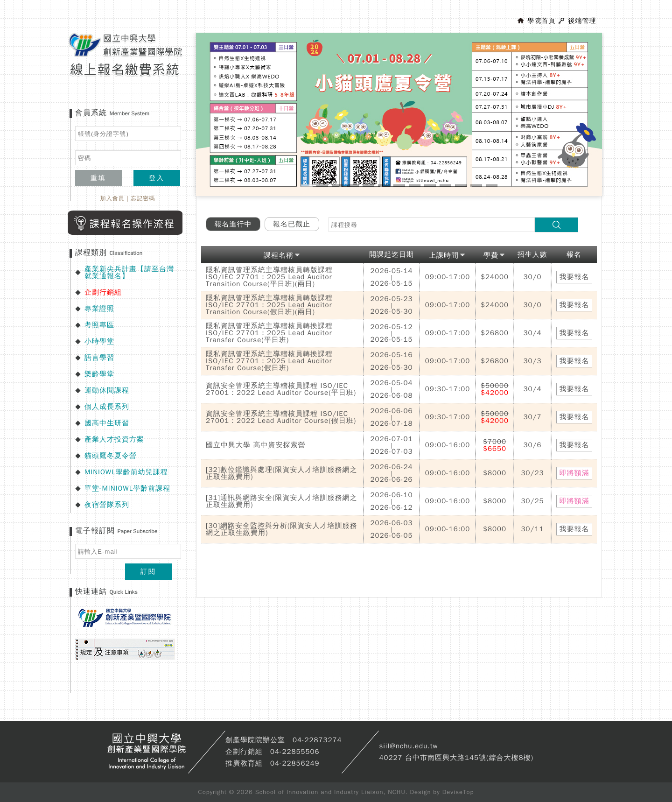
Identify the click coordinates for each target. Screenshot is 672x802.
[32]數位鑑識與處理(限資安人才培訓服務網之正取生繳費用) (281, 473)
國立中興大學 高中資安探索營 (256, 445)
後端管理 (582, 21)
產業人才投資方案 (114, 439)
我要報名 (574, 277)
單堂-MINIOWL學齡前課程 (127, 488)
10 (445, 186)
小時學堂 (99, 341)
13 (492, 186)
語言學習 (99, 358)
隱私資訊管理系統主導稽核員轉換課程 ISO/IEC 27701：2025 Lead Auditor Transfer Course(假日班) (269, 361)
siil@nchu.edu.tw (408, 746)
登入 (157, 178)
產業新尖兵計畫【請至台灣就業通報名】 (129, 272)
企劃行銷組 (103, 292)
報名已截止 (292, 224)
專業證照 (99, 309)
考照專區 (99, 325)
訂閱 (148, 572)
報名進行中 (233, 224)
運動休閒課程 (107, 390)
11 (461, 186)
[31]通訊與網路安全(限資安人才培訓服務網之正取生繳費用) (281, 501)
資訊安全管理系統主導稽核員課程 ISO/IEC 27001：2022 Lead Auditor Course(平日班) (281, 389)
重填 (98, 178)
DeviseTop (458, 792)
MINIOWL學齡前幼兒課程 (126, 472)
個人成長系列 (107, 407)
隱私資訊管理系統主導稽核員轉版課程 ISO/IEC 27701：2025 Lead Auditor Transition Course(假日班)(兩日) (269, 305)
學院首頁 (541, 21)
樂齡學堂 (99, 374)
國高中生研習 (107, 423)
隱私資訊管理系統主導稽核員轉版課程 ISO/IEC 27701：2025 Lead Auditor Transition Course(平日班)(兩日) (269, 277)
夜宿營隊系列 (107, 505)
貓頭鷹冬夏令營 (111, 456)
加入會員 (112, 198)
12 (476, 186)
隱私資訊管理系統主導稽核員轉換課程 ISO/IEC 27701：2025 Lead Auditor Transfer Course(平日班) (269, 333)
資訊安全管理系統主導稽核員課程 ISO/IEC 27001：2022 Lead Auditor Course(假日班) (281, 417)
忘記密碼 (143, 198)
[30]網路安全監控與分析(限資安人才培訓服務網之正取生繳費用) (281, 529)
